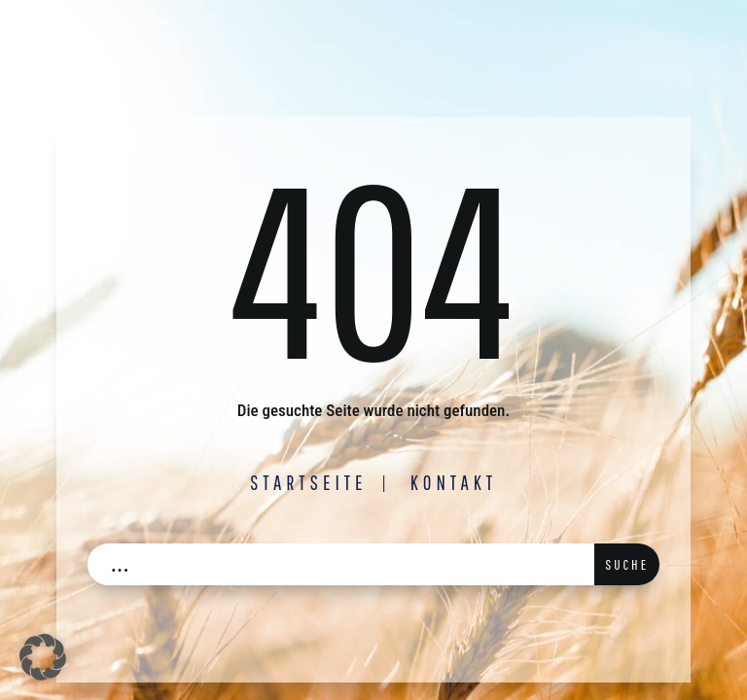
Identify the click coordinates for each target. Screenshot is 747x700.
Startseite (309, 482)
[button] (43, 657)
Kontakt (454, 482)
